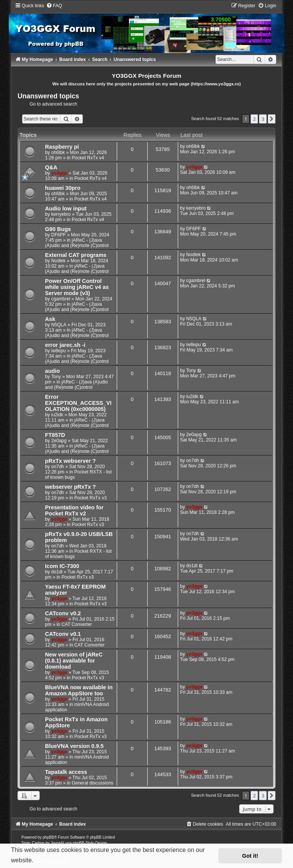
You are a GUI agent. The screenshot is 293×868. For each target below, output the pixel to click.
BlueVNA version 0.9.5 (74, 746)
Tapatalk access (66, 772)
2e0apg (59, 441)
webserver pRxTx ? (70, 487)
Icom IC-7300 (62, 566)
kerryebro (61, 214)
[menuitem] (54, 6)
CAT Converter (77, 624)
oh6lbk (58, 152)
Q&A (51, 167)
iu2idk (57, 415)
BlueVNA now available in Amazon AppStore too (79, 690)
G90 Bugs (58, 229)
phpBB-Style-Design (90, 843)
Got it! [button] (250, 856)
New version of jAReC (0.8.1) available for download (74, 661)
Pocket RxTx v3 (91, 498)
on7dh (58, 467)
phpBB (48, 837)
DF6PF (58, 235)
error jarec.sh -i (65, 345)
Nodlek (58, 261)
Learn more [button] (52, 860)
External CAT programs (76, 255)
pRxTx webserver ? (70, 461)
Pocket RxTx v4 (88, 158)
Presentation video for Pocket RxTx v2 (74, 510)
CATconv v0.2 (63, 613)
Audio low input (66, 209)
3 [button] (263, 119)
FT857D (55, 435)
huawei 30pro (63, 188)
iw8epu (58, 351)
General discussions (93, 783)
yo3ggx (59, 173)
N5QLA (59, 325)
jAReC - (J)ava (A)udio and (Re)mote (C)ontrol (77, 243)
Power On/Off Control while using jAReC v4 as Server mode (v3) (77, 287)
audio (52, 371)
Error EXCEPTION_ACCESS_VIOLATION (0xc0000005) (78, 403)
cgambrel (61, 299)
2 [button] (254, 119)
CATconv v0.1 (63, 634)
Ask (50, 319)
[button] (272, 119)
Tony (56, 377)
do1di (57, 572)
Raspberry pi (62, 147)
